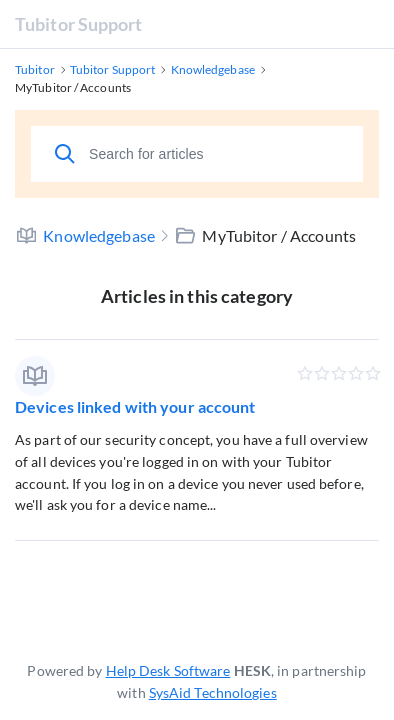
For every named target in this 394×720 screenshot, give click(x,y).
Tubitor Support (79, 24)
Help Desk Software (168, 670)
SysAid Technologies (213, 692)
